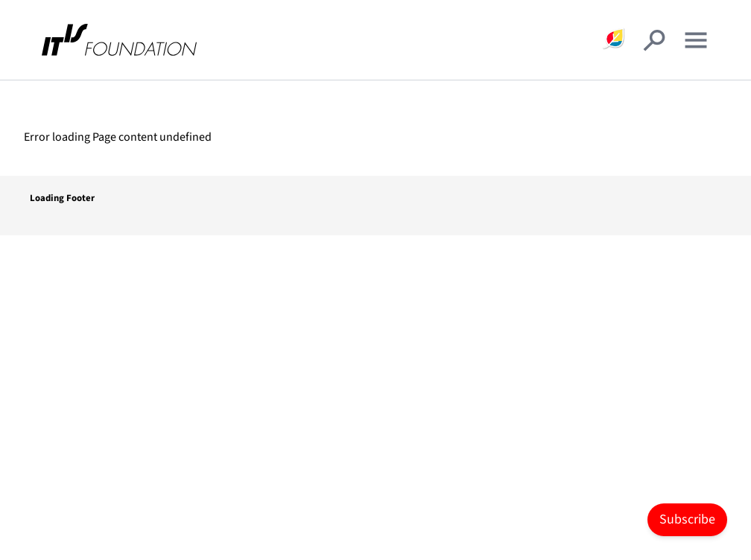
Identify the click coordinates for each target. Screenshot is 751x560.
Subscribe (687, 519)
